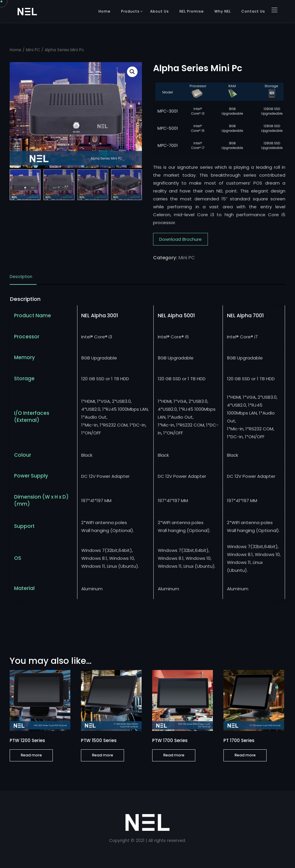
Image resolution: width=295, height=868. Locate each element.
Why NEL (223, 11)
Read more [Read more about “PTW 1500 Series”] (103, 755)
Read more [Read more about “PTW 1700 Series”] (174, 755)
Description (21, 277)
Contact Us (253, 11)
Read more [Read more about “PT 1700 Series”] (245, 755)
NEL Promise (192, 11)
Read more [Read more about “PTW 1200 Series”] (31, 755)
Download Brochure (180, 239)
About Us (160, 11)
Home (105, 11)
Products (130, 11)
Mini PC (33, 50)
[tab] (23, 279)
